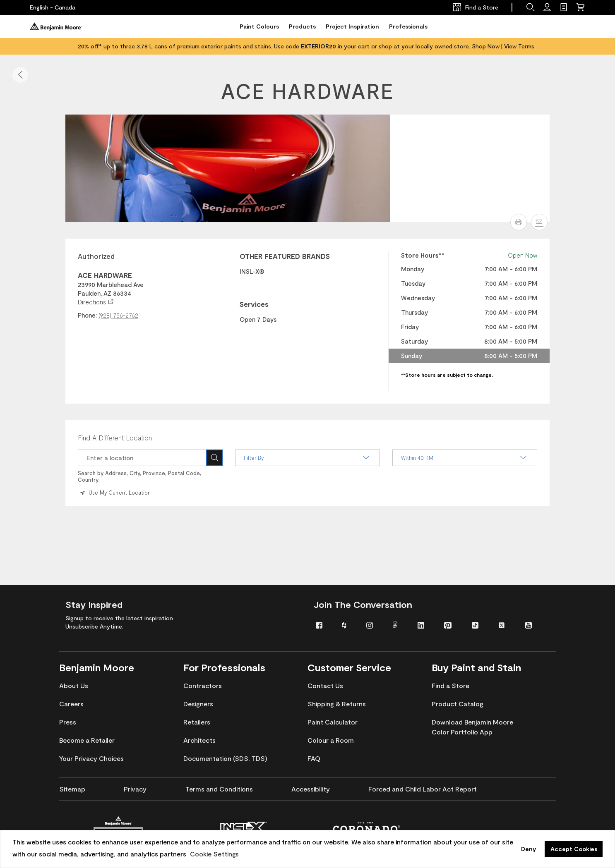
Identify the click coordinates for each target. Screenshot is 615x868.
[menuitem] (323, 625)
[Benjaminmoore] (56, 26)
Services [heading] (254, 304)
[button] (20, 75)
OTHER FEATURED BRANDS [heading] (285, 256)
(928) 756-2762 (118, 315)
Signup (74, 618)
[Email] (539, 222)
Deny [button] (529, 849)
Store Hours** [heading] (423, 255)
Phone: (87, 315)
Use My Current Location (115, 493)
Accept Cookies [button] (574, 849)
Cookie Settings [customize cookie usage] (214, 854)
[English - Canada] (53, 7)
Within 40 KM (465, 458)
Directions (96, 302)
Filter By (307, 458)
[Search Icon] (214, 458)
